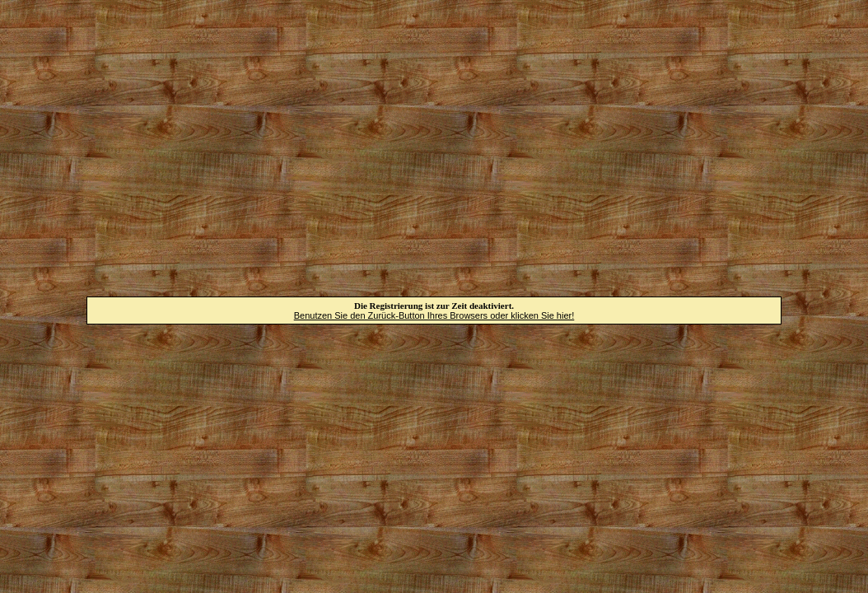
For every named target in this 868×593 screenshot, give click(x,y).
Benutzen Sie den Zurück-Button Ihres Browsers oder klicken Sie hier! (434, 315)
